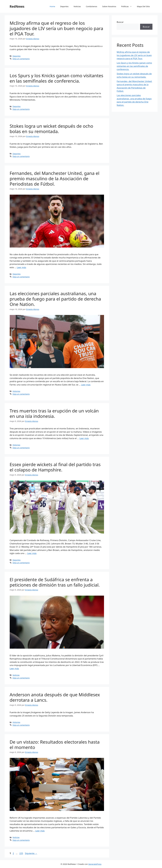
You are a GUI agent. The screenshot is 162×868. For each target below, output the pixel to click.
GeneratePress (95, 864)
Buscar (120, 22)
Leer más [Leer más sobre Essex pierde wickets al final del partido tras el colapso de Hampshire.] (32, 553)
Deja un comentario (21, 59)
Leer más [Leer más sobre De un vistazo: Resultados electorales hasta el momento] (40, 831)
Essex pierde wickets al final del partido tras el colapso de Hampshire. (55, 467)
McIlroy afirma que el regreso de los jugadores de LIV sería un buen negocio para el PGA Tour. (56, 28)
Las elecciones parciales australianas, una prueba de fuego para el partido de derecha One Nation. (55, 299)
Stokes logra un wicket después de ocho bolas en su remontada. (51, 129)
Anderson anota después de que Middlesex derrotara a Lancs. (55, 697)
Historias (16, 391)
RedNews (17, 6)
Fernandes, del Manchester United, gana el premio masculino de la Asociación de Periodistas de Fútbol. (55, 179)
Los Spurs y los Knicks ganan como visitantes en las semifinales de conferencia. (57, 78)
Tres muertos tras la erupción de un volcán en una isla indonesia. (54, 413)
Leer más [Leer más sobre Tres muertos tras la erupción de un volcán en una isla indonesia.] (84, 438)
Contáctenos (92, 6)
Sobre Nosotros (109, 6)
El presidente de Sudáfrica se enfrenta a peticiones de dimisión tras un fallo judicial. (55, 582)
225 (21, 853)
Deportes (64, 6)
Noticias (77, 6)
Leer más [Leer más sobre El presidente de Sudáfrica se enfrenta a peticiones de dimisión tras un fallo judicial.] (14, 668)
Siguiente (31, 853)
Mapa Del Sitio (143, 6)
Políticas (128, 6)
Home (52, 6)
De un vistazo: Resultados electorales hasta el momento (55, 745)
